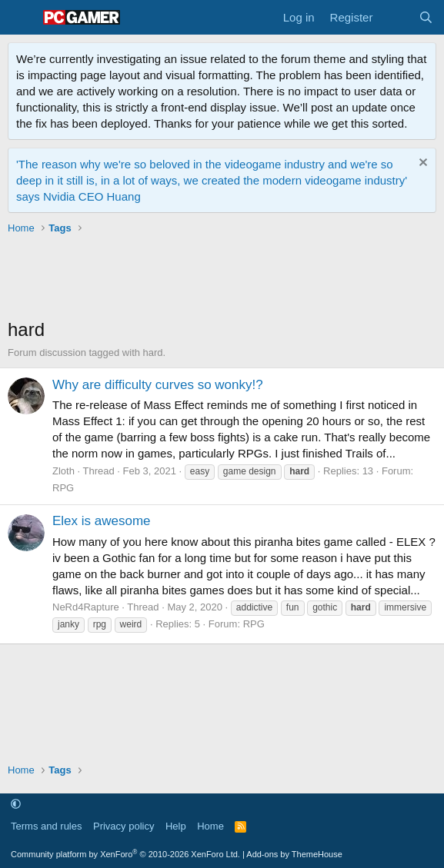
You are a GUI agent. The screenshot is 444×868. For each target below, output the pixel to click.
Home (210, 826)
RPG (63, 488)
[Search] (426, 17)
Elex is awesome (102, 521)
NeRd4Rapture (86, 607)
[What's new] (395, 17)
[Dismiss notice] (421, 164)
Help (176, 826)
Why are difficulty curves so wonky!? (158, 385)
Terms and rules (46, 826)
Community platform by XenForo (125, 854)
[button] (16, 805)
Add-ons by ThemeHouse (294, 854)
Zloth (63, 471)
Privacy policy (124, 826)
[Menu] (21, 18)
